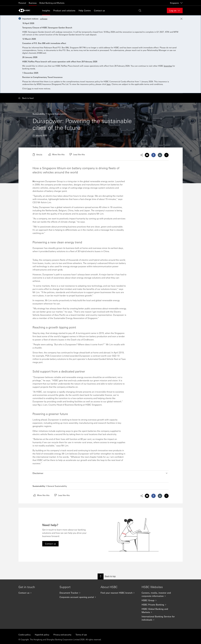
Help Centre (85, 10)
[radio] (56, 154)
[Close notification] (181, 19)
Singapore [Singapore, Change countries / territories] (176, 3)
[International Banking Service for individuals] (160, 618)
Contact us (99, 10)
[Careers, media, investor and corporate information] (160, 594)
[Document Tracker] (78, 593)
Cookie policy (25, 635)
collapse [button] (44, 19)
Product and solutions (64, 10)
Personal (22, 3)
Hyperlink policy (42, 635)
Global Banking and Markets (52, 3)
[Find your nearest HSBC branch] (119, 593)
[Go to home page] (25, 10)
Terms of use (81, 635)
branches (168, 66)
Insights (46, 10)
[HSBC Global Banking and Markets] (160, 611)
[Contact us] (37, 593)
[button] (101, 473)
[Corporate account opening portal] (78, 597)
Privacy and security (62, 635)
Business (33, 3)
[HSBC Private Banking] (160, 605)
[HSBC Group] (160, 600)
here (109, 84)
